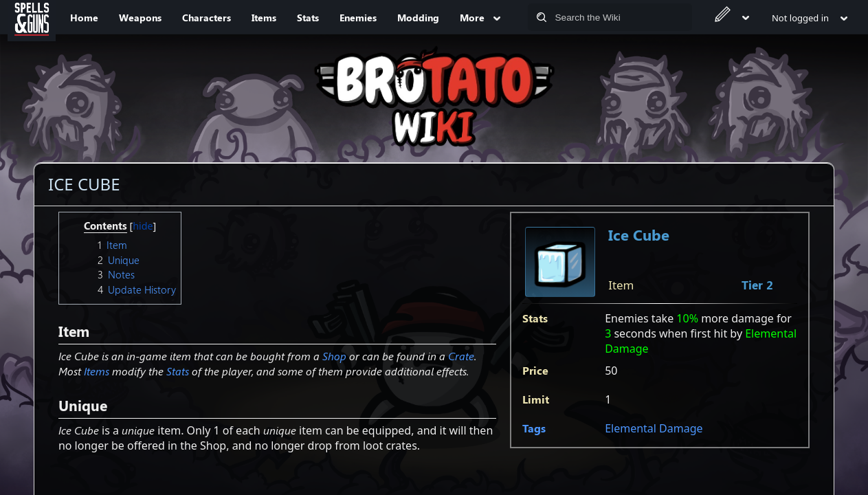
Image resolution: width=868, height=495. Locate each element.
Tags (534, 428)
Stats (178, 371)
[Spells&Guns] (32, 17)
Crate (461, 356)
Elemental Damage (654, 428)
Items (97, 371)
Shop (334, 356)
